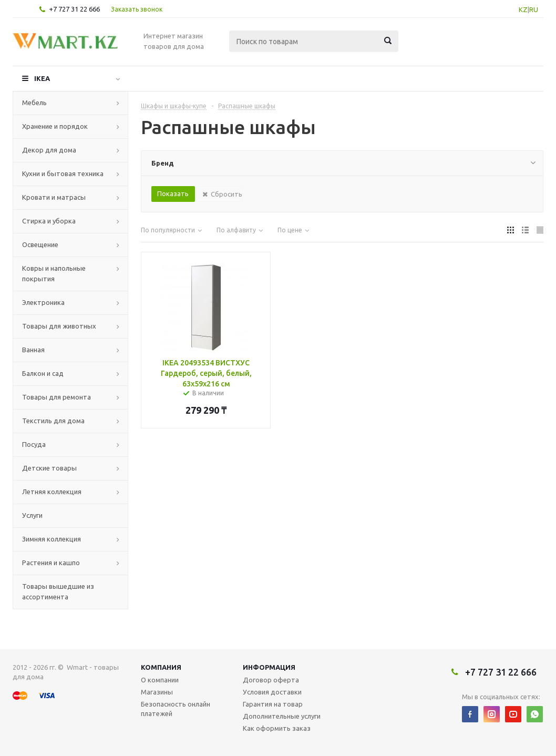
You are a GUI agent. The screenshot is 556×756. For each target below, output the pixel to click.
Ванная (33, 350)
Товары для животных (59, 326)
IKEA (42, 78)
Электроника (43, 302)
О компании (160, 680)
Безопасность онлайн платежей (176, 709)
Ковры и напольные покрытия (54, 273)
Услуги (32, 515)
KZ (523, 9)
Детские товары (49, 468)
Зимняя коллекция (52, 539)
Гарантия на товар (273, 704)
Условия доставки (272, 692)
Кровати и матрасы (54, 197)
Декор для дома (49, 150)
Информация (269, 667)
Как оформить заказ (277, 728)
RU (534, 9)
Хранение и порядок (55, 126)
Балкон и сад (43, 373)
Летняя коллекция (52, 492)
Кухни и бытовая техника (63, 173)
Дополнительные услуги (282, 716)
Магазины (157, 692)
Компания (161, 667)
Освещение (40, 244)
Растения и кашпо (51, 563)
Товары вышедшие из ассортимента (58, 591)
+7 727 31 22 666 (74, 9)
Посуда (34, 444)
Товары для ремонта (56, 397)
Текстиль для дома (53, 421)
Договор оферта (271, 680)
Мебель (34, 103)
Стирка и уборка (49, 221)
